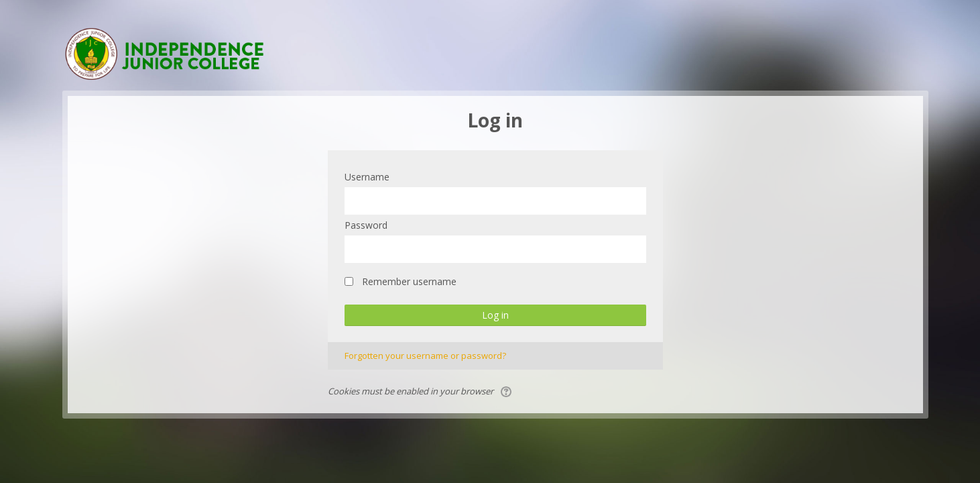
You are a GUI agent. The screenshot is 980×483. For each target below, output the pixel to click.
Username (367, 177)
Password (366, 225)
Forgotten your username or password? (425, 356)
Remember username (409, 281)
